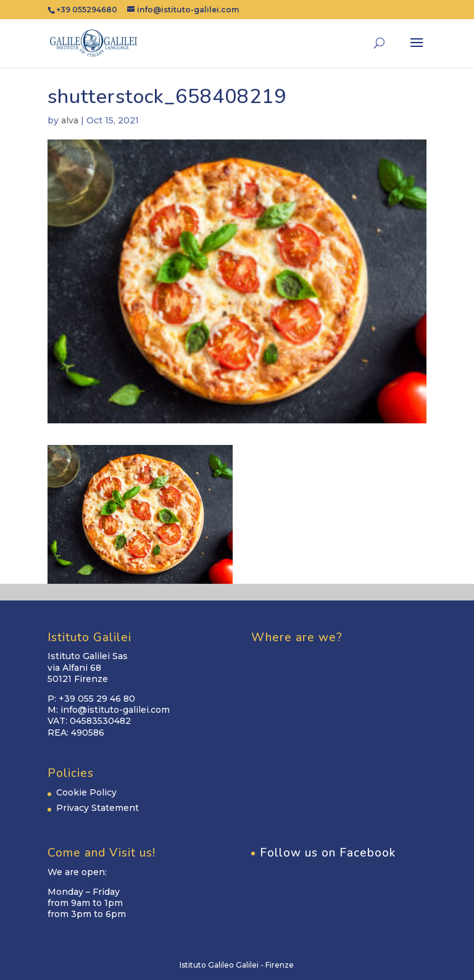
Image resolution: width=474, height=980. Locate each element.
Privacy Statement (98, 808)
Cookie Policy (86, 792)
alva (70, 120)
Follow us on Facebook (328, 853)
